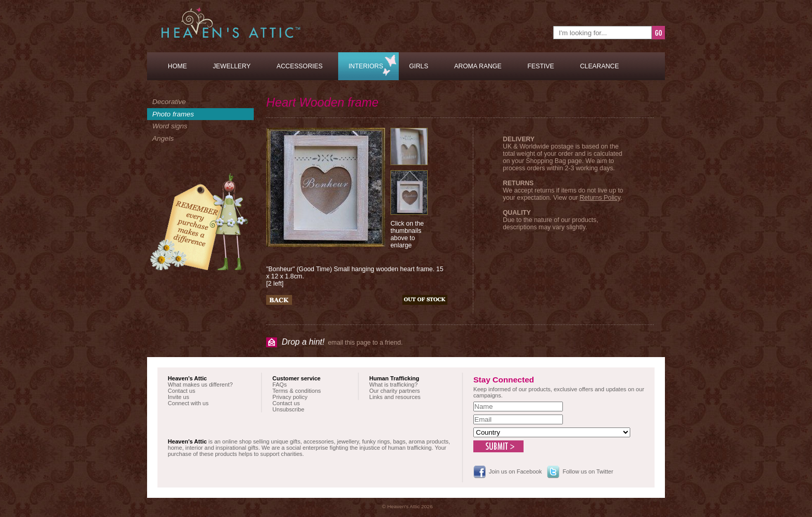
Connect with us (188, 403)
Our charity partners (395, 391)
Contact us (182, 391)
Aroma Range (478, 66)
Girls (419, 66)
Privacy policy (290, 397)
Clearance (599, 66)
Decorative (169, 102)
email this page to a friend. (342, 342)
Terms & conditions (297, 391)
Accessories (300, 66)
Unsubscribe (288, 409)
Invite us (178, 397)
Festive (541, 66)
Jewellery (232, 66)
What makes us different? (200, 385)
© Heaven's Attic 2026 (408, 506)
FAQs (280, 385)
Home (177, 66)
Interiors (366, 66)
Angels (163, 138)
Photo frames (173, 114)
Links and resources (395, 397)
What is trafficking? (393, 385)
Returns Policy (600, 198)
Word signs (170, 126)
